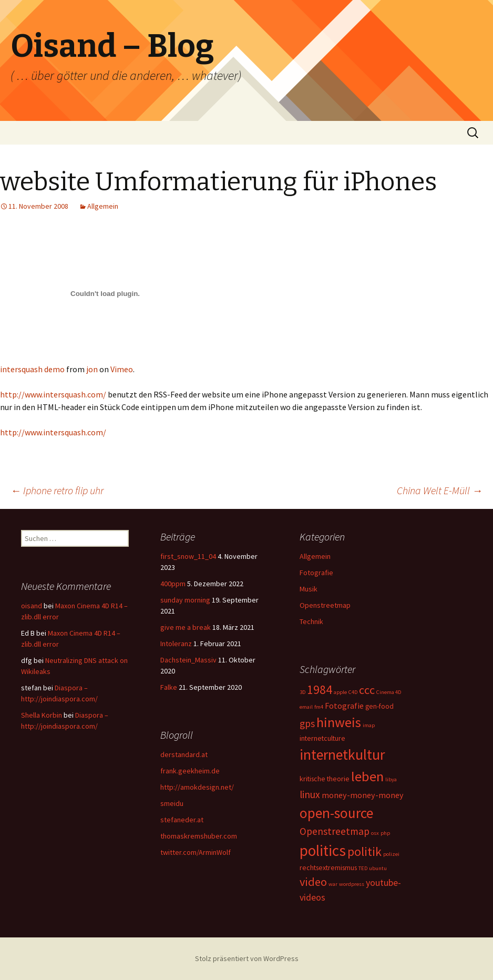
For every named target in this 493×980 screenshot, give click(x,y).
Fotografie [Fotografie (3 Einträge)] (344, 706)
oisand (32, 606)
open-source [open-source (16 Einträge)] (336, 813)
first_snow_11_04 (188, 556)
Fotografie (316, 573)
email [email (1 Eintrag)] (306, 707)
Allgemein (103, 206)
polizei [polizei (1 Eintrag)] (391, 854)
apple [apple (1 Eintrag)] (340, 692)
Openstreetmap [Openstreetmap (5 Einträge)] (335, 831)
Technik (311, 621)
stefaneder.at (182, 820)
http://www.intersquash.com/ (53, 394)
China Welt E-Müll (440, 490)
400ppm (173, 584)
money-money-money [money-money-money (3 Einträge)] (363, 795)
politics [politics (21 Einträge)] (323, 850)
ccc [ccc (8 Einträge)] (367, 690)
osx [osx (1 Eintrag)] (375, 833)
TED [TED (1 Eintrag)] (363, 868)
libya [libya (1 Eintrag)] (391, 779)
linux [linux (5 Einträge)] (310, 794)
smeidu (172, 803)
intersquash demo (32, 369)
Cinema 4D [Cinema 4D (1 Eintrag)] (389, 692)
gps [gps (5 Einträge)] (307, 723)
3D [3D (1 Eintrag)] (302, 692)
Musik (309, 589)
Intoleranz (176, 644)
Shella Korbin (42, 715)
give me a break (186, 627)
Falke (169, 687)
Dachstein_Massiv (188, 660)
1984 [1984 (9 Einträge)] (320, 690)
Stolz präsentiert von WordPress (247, 958)
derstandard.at (184, 754)
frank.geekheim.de (190, 771)
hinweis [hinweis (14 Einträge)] (339, 722)
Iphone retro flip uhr (57, 490)
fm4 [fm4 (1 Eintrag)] (319, 707)
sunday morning (185, 600)
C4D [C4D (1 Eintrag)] (353, 692)
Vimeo (122, 369)
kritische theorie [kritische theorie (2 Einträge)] (325, 779)
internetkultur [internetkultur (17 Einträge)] (342, 755)
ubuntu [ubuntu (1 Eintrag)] (378, 868)
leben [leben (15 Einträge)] (367, 776)
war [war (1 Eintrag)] (333, 884)
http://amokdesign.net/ (197, 787)
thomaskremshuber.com (199, 836)
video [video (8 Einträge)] (313, 882)
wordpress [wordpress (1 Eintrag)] (352, 884)
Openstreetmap (325, 605)
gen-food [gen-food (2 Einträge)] (379, 706)
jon (92, 369)
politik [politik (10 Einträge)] (364, 851)
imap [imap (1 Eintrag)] (369, 725)
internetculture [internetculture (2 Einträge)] (322, 738)
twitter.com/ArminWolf (196, 852)
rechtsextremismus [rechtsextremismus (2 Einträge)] (328, 867)
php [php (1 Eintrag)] (385, 833)
